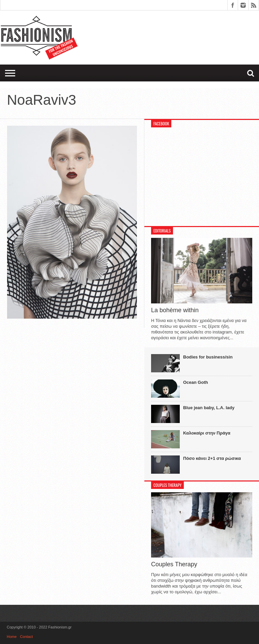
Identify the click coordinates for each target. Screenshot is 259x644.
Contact (26, 637)
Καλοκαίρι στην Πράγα (207, 433)
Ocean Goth (196, 382)
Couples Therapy (174, 564)
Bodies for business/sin (208, 357)
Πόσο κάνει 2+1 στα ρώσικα (212, 458)
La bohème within (175, 310)
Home (12, 637)
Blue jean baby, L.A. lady (209, 408)
